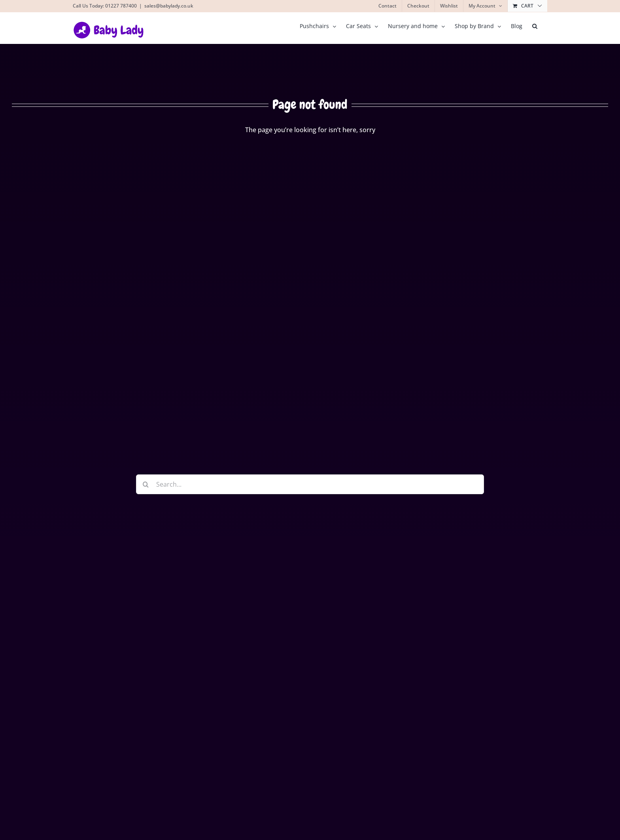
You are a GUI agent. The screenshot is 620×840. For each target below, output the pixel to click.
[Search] (146, 484)
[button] (535, 26)
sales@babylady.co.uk (169, 6)
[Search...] (310, 484)
